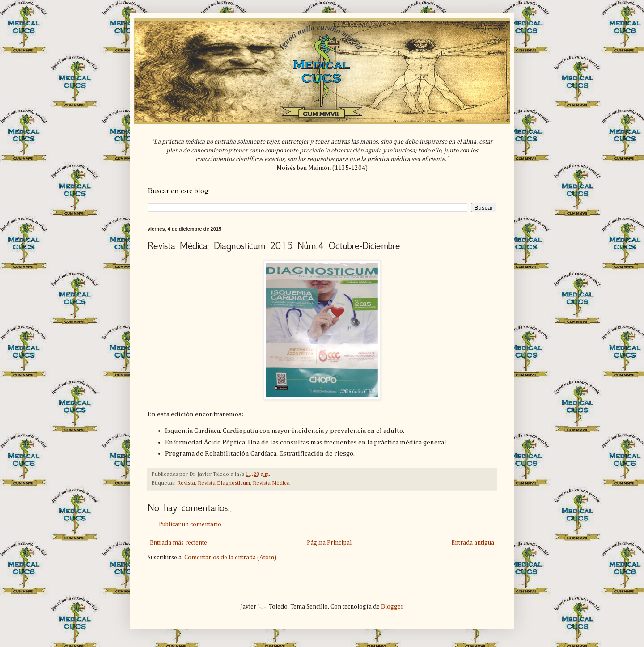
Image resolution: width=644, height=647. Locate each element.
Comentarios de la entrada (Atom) (230, 558)
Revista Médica (271, 483)
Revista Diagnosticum (224, 483)
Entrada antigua (473, 543)
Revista (186, 483)
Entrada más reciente (178, 543)
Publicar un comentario (190, 524)
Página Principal (329, 543)
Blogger (392, 607)
